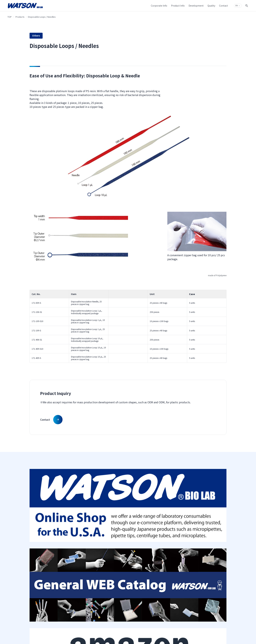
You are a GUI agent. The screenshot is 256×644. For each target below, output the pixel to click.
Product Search (104, 530)
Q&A (201, 535)
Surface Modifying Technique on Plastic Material (144, 539)
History (67, 535)
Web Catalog (103, 544)
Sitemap (169, 530)
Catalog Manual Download (109, 540)
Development (139, 525)
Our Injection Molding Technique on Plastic (141, 532)
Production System (140, 565)
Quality (136, 560)
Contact (203, 530)
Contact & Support (210, 525)
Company (69, 525)
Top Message (69, 540)
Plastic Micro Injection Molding (145, 552)
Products (20, 17)
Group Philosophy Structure (76, 544)
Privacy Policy (172, 535)
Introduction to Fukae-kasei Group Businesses (76, 550)
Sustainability (70, 556)
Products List (103, 535)
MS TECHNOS (103, 549)
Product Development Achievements (141, 546)
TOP (10, 17)
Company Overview (72, 530)
